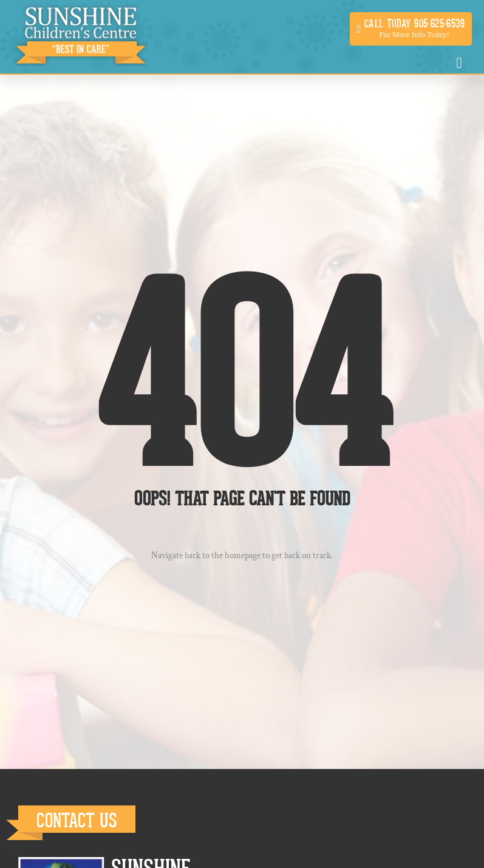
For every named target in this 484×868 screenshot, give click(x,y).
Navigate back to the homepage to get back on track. (242, 555)
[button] (411, 29)
